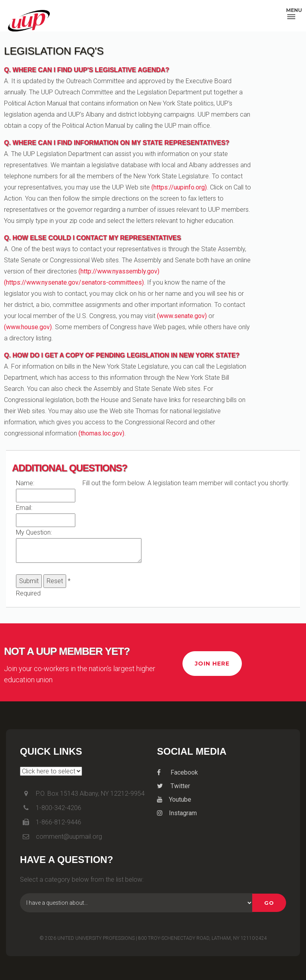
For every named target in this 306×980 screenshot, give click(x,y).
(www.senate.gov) (182, 316)
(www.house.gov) (28, 327)
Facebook (178, 772)
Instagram (177, 813)
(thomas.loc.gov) (101, 433)
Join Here (212, 664)
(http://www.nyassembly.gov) (119, 271)
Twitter (174, 786)
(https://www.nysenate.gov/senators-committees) (74, 282)
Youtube (174, 799)
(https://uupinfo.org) (179, 187)
